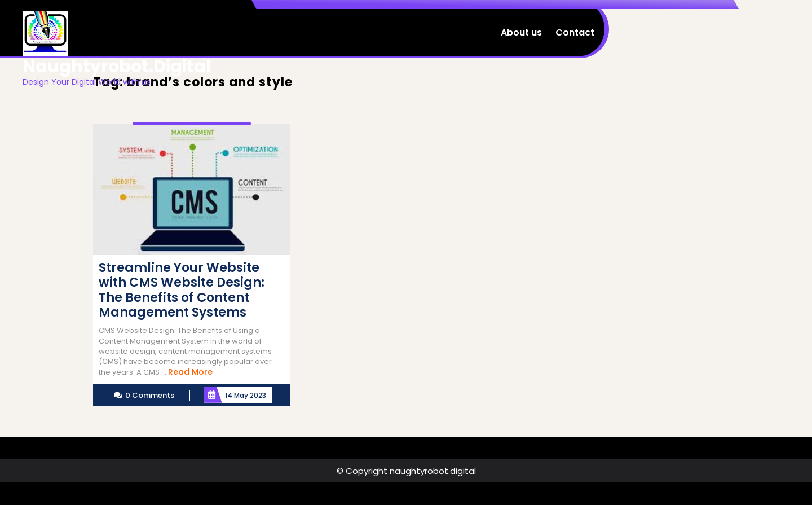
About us (521, 32)
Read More (190, 372)
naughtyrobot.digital (117, 67)
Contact (575, 32)
